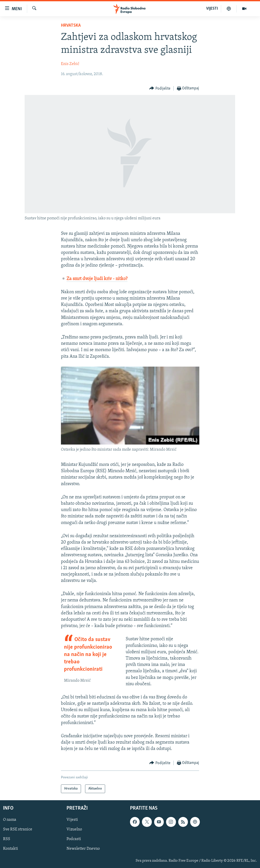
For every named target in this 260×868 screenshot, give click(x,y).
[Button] (160, 88)
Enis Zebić (70, 64)
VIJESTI (212, 9)
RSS (7, 839)
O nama (10, 820)
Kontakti (11, 849)
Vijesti (72, 820)
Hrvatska (71, 26)
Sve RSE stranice (18, 830)
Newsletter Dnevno (83, 849)
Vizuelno (74, 830)
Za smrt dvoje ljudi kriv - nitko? (97, 279)
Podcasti (74, 839)
